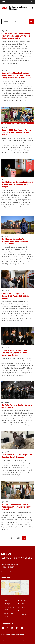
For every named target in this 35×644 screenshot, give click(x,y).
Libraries (23, 600)
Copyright (7, 604)
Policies (23, 607)
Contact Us (24, 614)
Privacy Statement (27, 611)
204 (19, 538)
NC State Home (7, 2)
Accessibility (8, 600)
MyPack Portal (9, 613)
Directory (7, 617)
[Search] (31, 21)
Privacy (14, 640)
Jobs (22, 604)
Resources (21, 640)
